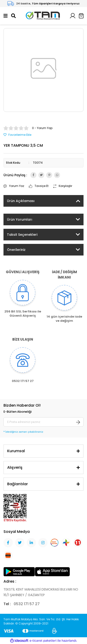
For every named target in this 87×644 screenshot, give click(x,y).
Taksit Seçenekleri (22, 235)
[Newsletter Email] (43, 422)
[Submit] (78, 422)
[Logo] (43, 15)
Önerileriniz (16, 250)
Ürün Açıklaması (21, 201)
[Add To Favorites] (17, 135)
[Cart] (81, 16)
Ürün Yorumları (20, 219)
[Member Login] (73, 15)
